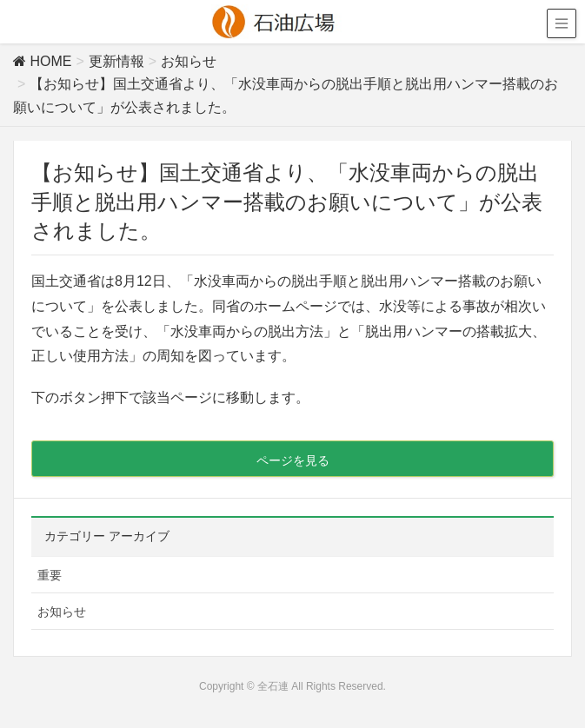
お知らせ (62, 612)
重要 (50, 575)
